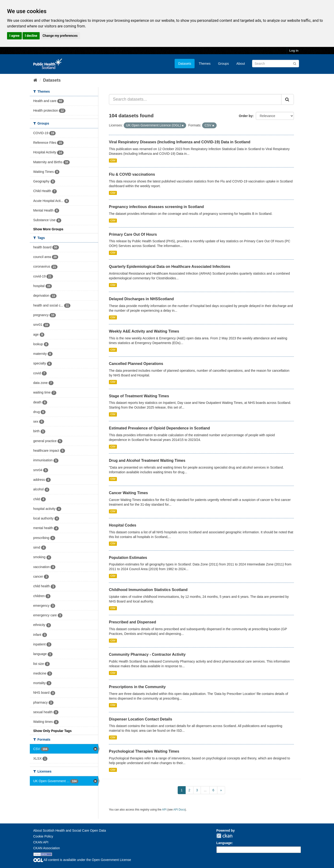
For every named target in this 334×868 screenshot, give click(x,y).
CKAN (224, 836)
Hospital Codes (123, 525)
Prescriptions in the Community (137, 687)
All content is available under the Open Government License (82, 860)
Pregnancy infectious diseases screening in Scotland (156, 207)
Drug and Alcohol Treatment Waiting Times (147, 461)
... (205, 790)
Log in (294, 51)
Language (224, 843)
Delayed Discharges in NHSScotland (141, 299)
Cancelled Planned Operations (136, 364)
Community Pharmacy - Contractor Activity (147, 654)
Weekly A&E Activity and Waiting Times (144, 331)
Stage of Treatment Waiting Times (139, 396)
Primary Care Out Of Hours (133, 234)
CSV (113, 160)
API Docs (179, 810)
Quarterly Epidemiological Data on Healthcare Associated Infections (170, 267)
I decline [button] (31, 36)
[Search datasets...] (195, 99)
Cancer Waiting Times (128, 493)
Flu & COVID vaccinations (132, 174)
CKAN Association (47, 848)
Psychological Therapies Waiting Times (144, 751)
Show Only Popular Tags (53, 731)
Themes (205, 64)
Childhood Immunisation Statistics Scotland (148, 590)
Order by (246, 116)
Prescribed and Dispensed (132, 622)
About (241, 64)
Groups (223, 64)
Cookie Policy (43, 836)
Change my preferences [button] (60, 36)
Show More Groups (48, 229)
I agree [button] (14, 36)
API (164, 810)
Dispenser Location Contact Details (140, 719)
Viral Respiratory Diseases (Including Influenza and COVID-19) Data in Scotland (180, 142)
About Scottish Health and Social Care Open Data (70, 830)
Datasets (185, 64)
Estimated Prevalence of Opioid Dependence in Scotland (159, 428)
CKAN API (41, 842)
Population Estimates (128, 558)
